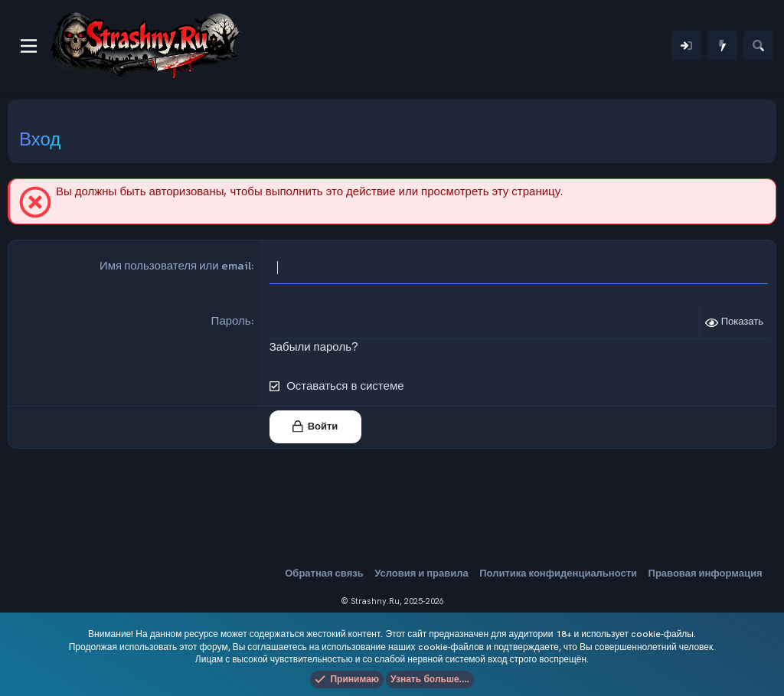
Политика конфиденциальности (558, 573)
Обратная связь (324, 573)
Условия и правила (421, 573)
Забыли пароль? (314, 347)
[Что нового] (722, 46)
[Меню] (29, 46)
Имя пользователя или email (175, 265)
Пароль (231, 320)
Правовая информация (706, 573)
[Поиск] (758, 46)
